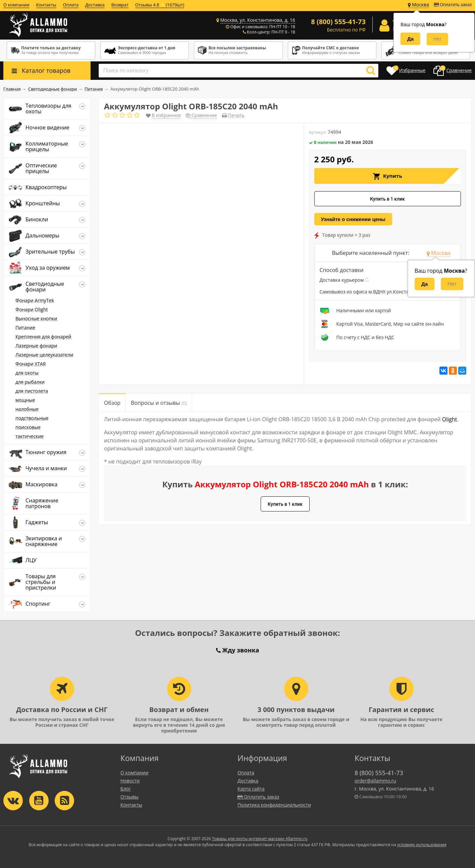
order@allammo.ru (375, 781)
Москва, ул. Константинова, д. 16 (258, 20)
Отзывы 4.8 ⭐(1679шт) (160, 5)
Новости (130, 781)
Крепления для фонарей (43, 337)
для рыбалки (30, 382)
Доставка (95, 5)
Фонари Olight (32, 309)
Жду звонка (238, 650)
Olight (450, 419)
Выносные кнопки (36, 318)
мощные (25, 400)
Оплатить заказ (453, 5)
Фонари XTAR (31, 364)
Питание (25, 328)
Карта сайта (251, 789)
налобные (27, 409)
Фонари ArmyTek (35, 300)
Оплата (71, 5)
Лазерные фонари (36, 346)
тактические (30, 436)
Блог (126, 789)
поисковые (28, 427)
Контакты (46, 5)
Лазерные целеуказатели (44, 355)
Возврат (120, 5)
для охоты (27, 373)
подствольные (32, 418)
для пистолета (32, 391)
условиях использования (422, 845)
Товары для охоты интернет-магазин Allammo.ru (260, 839)
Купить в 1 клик (387, 199)
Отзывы (129, 797)
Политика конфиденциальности (274, 805)
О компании (16, 5)
